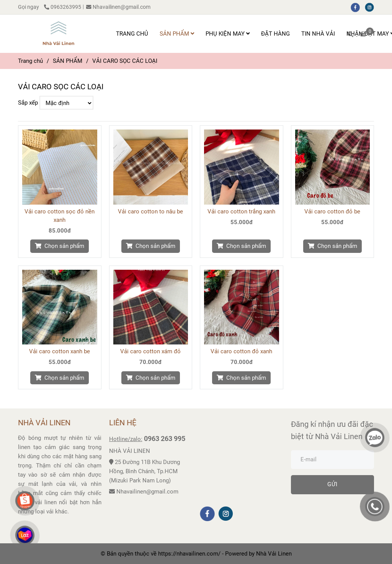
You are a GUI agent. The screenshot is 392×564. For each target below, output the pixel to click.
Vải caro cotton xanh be (60, 351)
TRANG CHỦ (132, 34)
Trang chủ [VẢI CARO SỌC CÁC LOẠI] (30, 61)
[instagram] (371, 7)
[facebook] (358, 7)
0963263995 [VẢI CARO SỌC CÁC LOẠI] (63, 7)
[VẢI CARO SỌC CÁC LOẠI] (58, 34)
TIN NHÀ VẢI (318, 34)
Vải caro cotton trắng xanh (241, 211)
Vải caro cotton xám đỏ (150, 351)
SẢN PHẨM (177, 34)
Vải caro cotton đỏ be (332, 211)
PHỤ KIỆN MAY (228, 34)
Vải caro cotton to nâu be (150, 211)
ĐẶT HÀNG (275, 34)
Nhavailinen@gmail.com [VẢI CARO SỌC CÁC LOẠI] (118, 7)
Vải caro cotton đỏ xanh (241, 351)
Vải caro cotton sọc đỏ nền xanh (60, 216)
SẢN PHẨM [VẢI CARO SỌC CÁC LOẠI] (68, 61)
